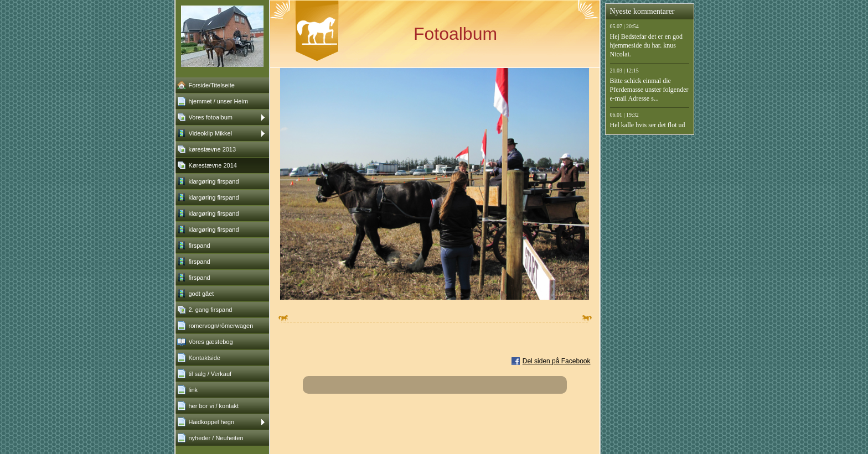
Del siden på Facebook (557, 361)
